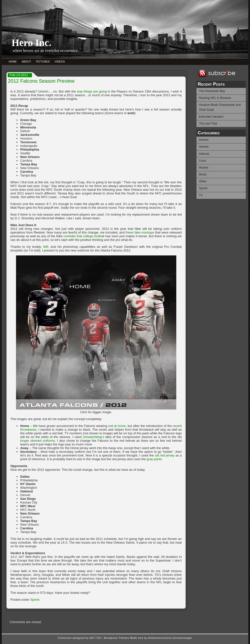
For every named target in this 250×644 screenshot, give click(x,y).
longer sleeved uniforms (38, 441)
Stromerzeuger (183, 638)
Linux (203, 161)
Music (203, 174)
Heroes (204, 147)
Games (204, 140)
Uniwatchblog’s (93, 437)
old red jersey (165, 455)
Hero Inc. (31, 43)
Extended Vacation (211, 117)
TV (201, 195)
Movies (204, 168)
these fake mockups (140, 232)
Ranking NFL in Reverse (215, 98)
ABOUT (26, 62)
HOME (13, 62)
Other (203, 181)
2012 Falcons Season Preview (41, 81)
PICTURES (43, 62)
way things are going (92, 91)
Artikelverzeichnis (160, 638)
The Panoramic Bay (212, 91)
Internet (204, 154)
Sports (203, 188)
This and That (208, 124)
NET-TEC (96, 638)
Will (46, 247)
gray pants (154, 459)
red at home (117, 426)
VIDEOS (60, 62)
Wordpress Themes (116, 638)
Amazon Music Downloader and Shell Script (220, 107)
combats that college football (84, 236)
